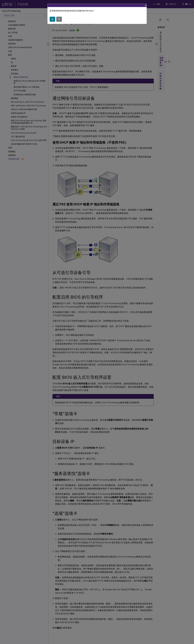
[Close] (146, 5)
